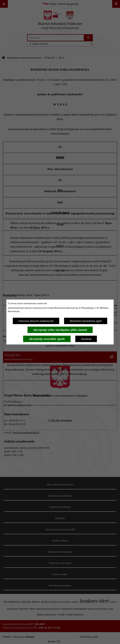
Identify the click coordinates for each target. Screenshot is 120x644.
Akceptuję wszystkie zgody (47, 339)
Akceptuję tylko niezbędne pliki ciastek (60, 330)
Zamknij (86, 339)
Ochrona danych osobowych (36, 321)
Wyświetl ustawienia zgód (86, 321)
